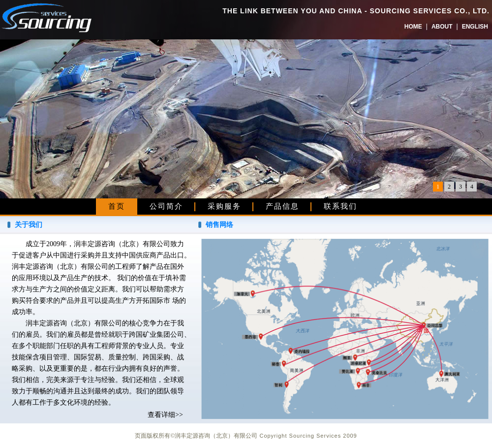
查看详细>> (165, 415)
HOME (413, 27)
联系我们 (340, 206)
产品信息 (282, 206)
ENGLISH (475, 27)
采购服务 (224, 206)
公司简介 (166, 206)
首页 (117, 206)
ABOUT (442, 27)
